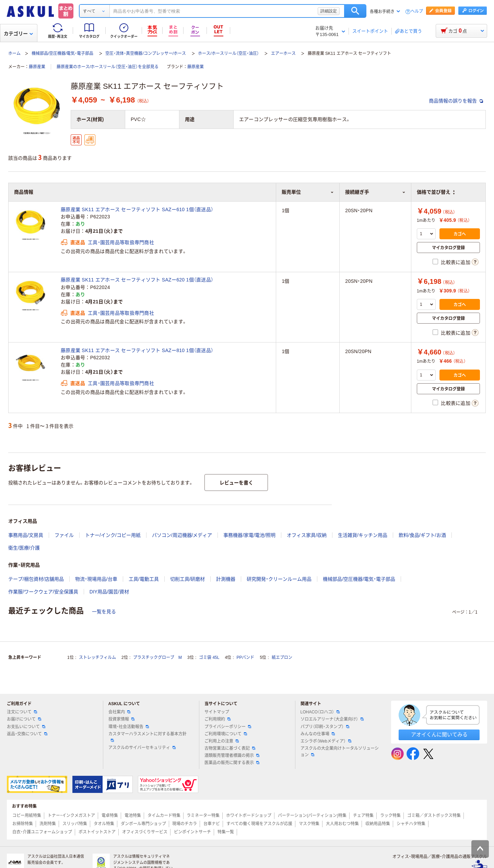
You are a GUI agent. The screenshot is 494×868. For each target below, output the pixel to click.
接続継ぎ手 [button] (375, 192)
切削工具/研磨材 (188, 579)
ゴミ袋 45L (209, 658)
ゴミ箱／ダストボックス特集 (434, 816)
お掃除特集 (23, 824)
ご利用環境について (226, 734)
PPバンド (245, 658)
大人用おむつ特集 (342, 824)
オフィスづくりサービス (145, 832)
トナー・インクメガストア (71, 816)
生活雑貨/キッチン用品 (363, 535)
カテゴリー (18, 34)
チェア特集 (363, 816)
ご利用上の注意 (222, 741)
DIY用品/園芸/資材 (109, 592)
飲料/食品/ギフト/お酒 (422, 535)
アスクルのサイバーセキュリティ (142, 748)
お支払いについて (26, 727)
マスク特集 (309, 824)
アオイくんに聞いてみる (439, 734)
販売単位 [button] (308, 192)
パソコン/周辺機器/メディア (182, 535)
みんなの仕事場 (318, 734)
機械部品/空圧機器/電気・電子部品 (63, 53)
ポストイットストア (97, 832)
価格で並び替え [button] (436, 192)
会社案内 (119, 712)
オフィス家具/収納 (307, 535)
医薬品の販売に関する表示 (232, 763)
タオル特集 (104, 824)
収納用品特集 (378, 824)
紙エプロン (282, 658)
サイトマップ (217, 712)
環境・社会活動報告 (129, 727)
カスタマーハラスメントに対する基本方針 (148, 737)
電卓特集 (110, 816)
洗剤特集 (48, 824)
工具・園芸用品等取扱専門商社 (121, 242)
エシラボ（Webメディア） (326, 741)
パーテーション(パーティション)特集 (312, 816)
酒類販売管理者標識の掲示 (232, 756)
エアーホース (283, 53)
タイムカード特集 (164, 816)
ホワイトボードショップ (249, 816)
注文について (22, 712)
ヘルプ (417, 11)
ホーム (14, 53)
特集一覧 (226, 832)
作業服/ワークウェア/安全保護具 (43, 592)
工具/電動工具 (144, 579)
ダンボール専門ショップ (143, 824)
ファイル (64, 535)
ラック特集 (390, 816)
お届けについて (24, 719)
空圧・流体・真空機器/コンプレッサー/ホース (146, 53)
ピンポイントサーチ (192, 832)
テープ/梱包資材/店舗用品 (36, 579)
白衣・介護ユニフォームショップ (42, 832)
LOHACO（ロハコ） (320, 712)
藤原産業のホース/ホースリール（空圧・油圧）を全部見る (108, 67)
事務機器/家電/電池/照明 (249, 535)
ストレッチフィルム (97, 658)
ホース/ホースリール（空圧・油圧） (228, 53)
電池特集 (133, 816)
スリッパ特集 (75, 824)
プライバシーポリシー (228, 727)
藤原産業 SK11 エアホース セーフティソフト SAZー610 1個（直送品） (137, 209)
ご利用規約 (217, 719)
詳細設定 (329, 11)
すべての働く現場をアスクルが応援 (259, 824)
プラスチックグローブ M (157, 658)
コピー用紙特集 (27, 816)
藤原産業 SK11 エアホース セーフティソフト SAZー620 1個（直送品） (137, 280)
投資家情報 (121, 719)
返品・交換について (27, 734)
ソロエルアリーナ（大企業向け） (332, 719)
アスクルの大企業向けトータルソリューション (340, 752)
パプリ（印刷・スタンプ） (325, 727)
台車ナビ (212, 824)
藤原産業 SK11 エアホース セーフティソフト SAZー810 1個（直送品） (137, 350)
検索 (355, 11)
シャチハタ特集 (411, 824)
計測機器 (226, 579)
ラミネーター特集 (203, 816)
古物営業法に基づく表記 (230, 748)
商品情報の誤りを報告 (456, 101)
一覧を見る (104, 612)
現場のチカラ (185, 824)
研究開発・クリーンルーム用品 (279, 579)
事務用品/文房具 (26, 535)
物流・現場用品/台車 (96, 579)
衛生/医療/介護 (24, 548)
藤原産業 (37, 67)
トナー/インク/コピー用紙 (113, 535)
